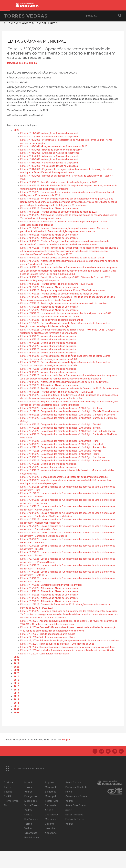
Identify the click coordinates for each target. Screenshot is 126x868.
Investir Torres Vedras (29, 787)
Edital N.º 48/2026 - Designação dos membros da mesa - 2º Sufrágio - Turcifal (61, 425)
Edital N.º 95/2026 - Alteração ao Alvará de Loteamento (49, 208)
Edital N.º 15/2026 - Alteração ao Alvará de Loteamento (49, 591)
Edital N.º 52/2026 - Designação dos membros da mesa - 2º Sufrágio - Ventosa (61, 408)
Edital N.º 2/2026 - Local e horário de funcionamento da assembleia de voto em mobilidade (67, 650)
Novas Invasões (74, 815)
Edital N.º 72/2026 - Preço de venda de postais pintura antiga (52, 320)
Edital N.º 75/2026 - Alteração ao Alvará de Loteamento (49, 310)
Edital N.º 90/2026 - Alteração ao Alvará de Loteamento (49, 235)
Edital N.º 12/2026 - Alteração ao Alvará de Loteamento (49, 601)
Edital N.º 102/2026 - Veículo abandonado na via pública (49, 166)
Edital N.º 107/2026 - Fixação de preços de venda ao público (51, 150)
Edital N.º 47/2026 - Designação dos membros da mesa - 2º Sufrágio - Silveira (60, 428)
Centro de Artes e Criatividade (52, 810)
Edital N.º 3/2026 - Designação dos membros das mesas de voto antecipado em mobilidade (68, 647)
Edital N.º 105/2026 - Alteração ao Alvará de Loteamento (50, 156)
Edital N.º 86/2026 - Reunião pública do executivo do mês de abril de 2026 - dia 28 (62, 258)
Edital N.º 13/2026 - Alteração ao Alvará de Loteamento (49, 598)
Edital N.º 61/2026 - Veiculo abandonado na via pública (48, 369)
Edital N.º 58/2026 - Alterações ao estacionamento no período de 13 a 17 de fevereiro (64, 382)
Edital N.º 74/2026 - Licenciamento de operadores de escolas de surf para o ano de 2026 (66, 313)
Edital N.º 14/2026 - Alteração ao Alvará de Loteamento (49, 595)
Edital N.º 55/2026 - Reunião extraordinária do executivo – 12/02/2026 (57, 392)
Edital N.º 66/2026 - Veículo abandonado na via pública (48, 346)
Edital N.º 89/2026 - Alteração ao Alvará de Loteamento (49, 238)
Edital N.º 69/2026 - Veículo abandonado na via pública (48, 336)
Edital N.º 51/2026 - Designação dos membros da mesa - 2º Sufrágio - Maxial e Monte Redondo (69, 411)
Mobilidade (31, 801)
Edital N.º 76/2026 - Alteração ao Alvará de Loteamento (49, 307)
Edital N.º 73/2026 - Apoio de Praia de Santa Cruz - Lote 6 (50, 317)
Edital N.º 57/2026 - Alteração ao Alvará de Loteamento (49, 385)
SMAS (7, 796)
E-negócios (31, 796)
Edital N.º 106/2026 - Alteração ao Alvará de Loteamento (50, 153)
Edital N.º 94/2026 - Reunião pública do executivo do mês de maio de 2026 (59, 212)
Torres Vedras (26, 16)
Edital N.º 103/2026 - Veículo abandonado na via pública (49, 163)
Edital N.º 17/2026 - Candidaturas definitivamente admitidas (51, 585)
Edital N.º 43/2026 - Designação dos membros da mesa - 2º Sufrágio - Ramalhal (62, 444)
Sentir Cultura (73, 783)
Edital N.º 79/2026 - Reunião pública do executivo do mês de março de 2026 (59, 294)
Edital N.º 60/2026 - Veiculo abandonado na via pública (48, 372)
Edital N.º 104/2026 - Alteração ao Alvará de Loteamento (50, 159)
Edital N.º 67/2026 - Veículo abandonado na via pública (48, 343)
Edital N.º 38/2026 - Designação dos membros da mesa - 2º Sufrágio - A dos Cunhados (65, 461)
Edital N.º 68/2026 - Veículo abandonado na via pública (48, 340)
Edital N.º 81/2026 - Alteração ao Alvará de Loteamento (49, 287)
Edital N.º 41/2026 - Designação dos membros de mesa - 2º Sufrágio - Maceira (61, 451)
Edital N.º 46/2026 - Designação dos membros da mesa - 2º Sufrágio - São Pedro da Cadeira (68, 431)
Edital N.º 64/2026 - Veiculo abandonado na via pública (48, 353)
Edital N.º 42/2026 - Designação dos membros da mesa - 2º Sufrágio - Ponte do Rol (63, 447)
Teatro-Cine (52, 801)
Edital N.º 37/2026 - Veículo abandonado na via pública (48, 464)
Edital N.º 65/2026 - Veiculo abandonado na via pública (48, 349)
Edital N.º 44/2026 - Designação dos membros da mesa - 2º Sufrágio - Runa (59, 441)
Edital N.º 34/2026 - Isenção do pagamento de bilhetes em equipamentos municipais (64, 477)
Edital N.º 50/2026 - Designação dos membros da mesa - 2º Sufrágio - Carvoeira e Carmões (68, 415)
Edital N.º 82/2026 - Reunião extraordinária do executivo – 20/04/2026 (57, 284)
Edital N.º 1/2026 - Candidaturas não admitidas (45, 654)
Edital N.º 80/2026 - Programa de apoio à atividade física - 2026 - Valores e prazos (63, 290)
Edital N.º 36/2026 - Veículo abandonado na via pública (48, 467)
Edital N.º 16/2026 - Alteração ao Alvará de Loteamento (49, 588)
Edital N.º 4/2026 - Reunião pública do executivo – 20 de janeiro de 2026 (57, 644)
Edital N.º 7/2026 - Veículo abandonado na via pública (48, 634)
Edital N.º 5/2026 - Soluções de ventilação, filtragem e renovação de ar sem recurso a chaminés (70, 641)
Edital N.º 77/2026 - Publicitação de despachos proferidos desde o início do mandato (64, 303)
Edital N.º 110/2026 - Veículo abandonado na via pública (49, 137)
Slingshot (67, 740)
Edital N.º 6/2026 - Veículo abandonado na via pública (48, 637)
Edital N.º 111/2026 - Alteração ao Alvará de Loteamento (50, 133)
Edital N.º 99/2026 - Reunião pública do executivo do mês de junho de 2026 (59, 182)
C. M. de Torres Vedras (8, 787)
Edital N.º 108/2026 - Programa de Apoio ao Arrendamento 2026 (54, 146)
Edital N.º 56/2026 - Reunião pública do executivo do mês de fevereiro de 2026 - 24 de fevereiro (69, 388)
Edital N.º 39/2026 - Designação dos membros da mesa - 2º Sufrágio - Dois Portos (63, 457)
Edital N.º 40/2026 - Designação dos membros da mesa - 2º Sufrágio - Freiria (60, 454)
